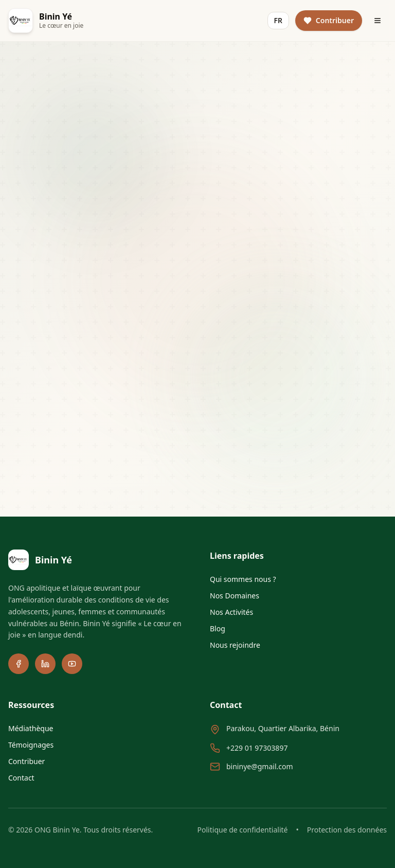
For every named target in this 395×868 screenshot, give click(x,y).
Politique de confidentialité (243, 830)
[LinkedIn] (45, 664)
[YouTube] (72, 664)
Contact (21, 778)
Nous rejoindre (235, 645)
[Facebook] (19, 664)
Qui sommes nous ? (243, 579)
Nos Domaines (235, 596)
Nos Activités (231, 612)
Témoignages (31, 745)
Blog (218, 628)
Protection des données (347, 830)
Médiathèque (31, 728)
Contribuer (26, 761)
